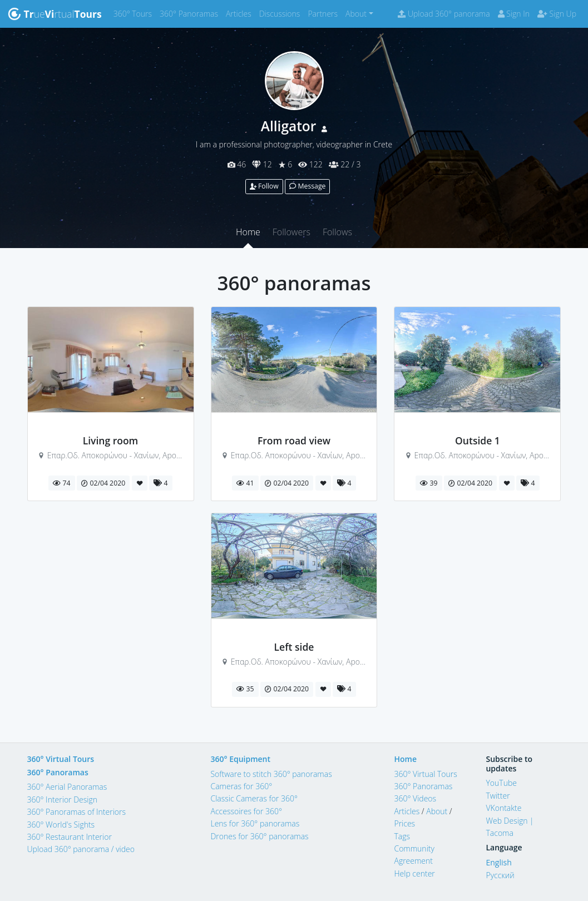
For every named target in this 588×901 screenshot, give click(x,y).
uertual (55, 14)
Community (414, 848)
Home (248, 232)
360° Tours (135, 13)
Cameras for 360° (241, 786)
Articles (241, 13)
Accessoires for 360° (246, 811)
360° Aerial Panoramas (67, 787)
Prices (404, 823)
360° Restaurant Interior (70, 837)
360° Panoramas (191, 13)
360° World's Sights (61, 825)
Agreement (413, 861)
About (437, 811)
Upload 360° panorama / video (81, 849)
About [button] (356, 14)
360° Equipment (240, 759)
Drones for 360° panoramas (259, 836)
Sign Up (557, 14)
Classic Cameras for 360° (254, 798)
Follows (337, 232)
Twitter (498, 796)
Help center (414, 873)
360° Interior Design (62, 799)
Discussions (282, 13)
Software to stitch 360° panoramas (271, 774)
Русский (500, 875)
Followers (291, 232)
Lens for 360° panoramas (255, 823)
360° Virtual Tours (61, 759)
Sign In (514, 14)
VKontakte (503, 808)
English (498, 862)
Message (307, 186)
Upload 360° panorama (444, 14)
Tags (402, 836)
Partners (325, 13)
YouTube (501, 783)
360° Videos (415, 798)
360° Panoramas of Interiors (77, 812)
